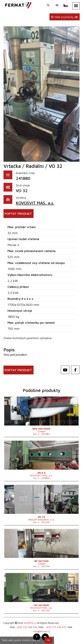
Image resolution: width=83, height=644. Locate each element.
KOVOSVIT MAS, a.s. (35, 203)
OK (48, 640)
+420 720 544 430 (27, 627)
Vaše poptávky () (65, 17)
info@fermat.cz (41, 631)
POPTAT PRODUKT (18, 214)
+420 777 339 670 (56, 627)
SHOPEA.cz (30, 623)
